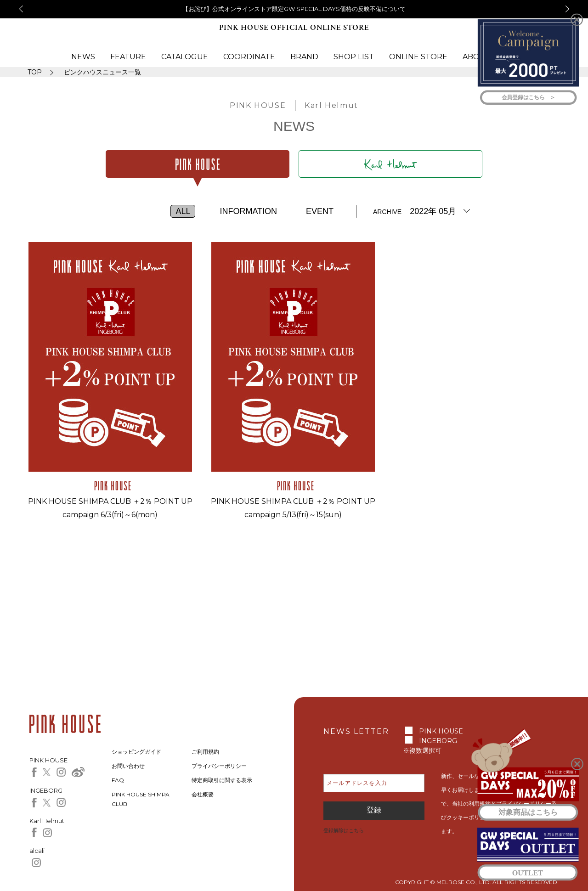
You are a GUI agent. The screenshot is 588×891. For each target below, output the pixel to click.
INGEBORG (438, 741)
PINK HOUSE (441, 731)
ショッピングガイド (136, 752)
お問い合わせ (128, 766)
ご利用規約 (205, 752)
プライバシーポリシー (219, 766)
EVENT (320, 211)
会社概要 (203, 794)
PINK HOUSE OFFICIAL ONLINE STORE (294, 28)
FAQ (118, 780)
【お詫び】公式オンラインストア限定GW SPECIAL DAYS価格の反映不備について (294, 9)
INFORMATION (248, 211)
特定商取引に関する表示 (222, 780)
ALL (183, 211)
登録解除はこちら (344, 830)
